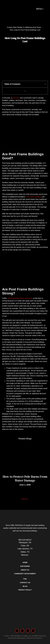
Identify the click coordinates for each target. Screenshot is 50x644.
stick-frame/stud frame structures (20, 298)
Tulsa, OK (25, 546)
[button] (45, 84)
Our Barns (25, 566)
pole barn (16, 98)
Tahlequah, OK (25, 543)
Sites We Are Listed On (35, 638)
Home (25, 562)
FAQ (25, 579)
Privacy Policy (25, 590)
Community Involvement (25, 574)
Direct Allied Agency (19, 638)
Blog (25, 586)
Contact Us (25, 582)
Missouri (25, 555)
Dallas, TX (25, 552)
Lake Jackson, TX (25, 549)
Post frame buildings (34, 197)
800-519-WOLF (25, 540)
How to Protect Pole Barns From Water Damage (25, 478)
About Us (25, 570)
